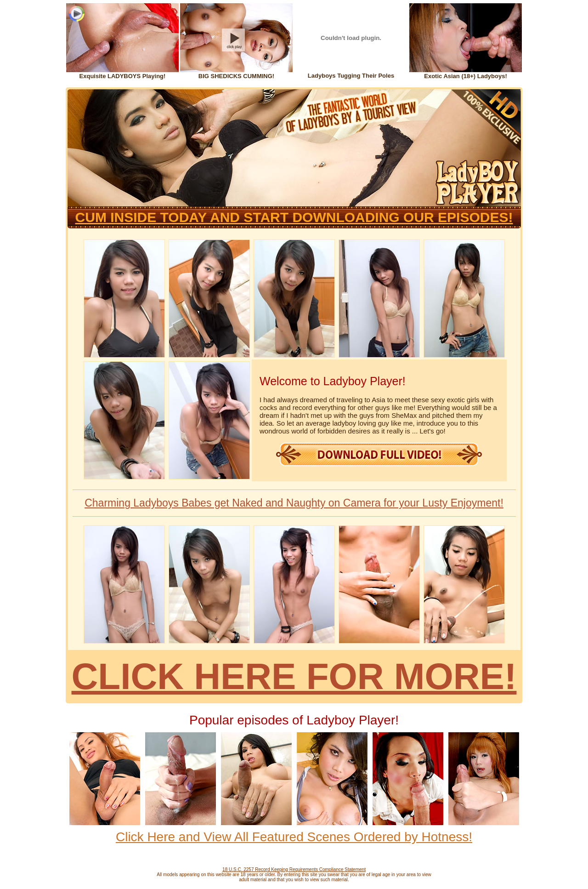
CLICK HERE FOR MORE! (294, 676)
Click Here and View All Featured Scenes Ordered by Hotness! (294, 837)
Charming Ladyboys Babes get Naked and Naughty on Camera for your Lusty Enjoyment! (294, 503)
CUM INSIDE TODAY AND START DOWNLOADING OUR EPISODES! (294, 217)
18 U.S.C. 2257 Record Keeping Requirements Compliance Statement (294, 869)
